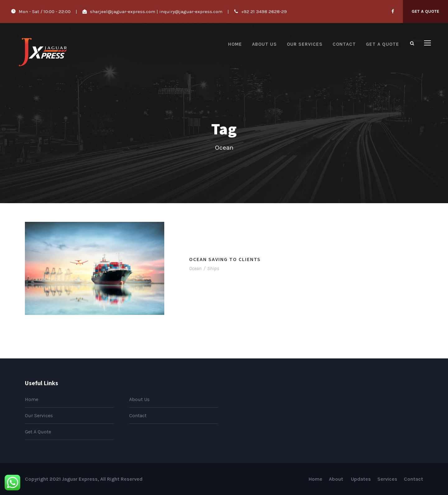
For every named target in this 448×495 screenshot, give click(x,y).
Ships (213, 268)
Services (387, 479)
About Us (264, 44)
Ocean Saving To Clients (225, 259)
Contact (344, 44)
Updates (361, 479)
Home (235, 44)
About (337, 479)
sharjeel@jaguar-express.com (123, 12)
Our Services (305, 44)
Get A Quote (425, 11)
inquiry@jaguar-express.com (191, 12)
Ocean (195, 268)
